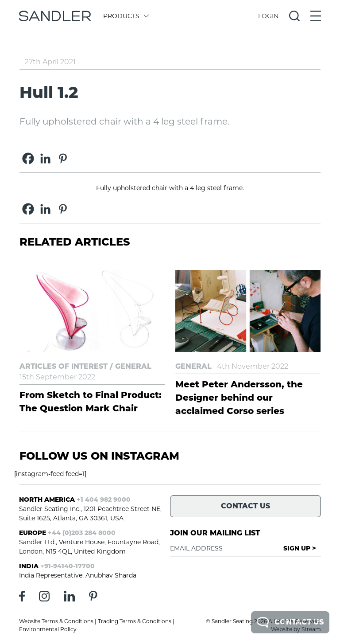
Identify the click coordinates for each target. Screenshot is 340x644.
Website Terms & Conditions (56, 621)
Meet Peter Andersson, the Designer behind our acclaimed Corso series (239, 398)
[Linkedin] (45, 158)
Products (126, 16)
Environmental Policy (48, 629)
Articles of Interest (64, 366)
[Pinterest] (63, 158)
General (133, 366)
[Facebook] (28, 158)
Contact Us (290, 622)
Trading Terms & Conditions (135, 621)
